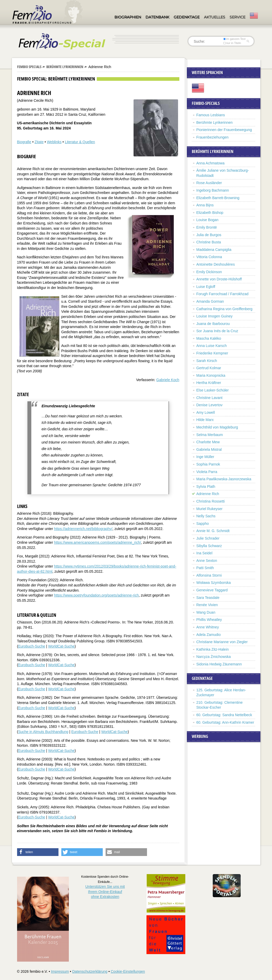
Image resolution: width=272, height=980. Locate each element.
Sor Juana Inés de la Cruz (217, 331)
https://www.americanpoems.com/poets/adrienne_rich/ (98, 542)
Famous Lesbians (211, 115)
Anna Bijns (205, 205)
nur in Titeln (232, 43)
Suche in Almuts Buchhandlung (43, 732)
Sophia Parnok (208, 464)
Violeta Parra (207, 472)
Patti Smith (205, 568)
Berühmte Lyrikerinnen (65, 67)
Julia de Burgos (209, 235)
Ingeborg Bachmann (213, 190)
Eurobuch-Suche (32, 646)
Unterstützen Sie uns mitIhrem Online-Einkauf (105, 892)
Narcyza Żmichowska (214, 657)
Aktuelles (215, 17)
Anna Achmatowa (211, 163)
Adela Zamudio (209, 635)
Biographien (128, 17)
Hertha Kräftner (209, 383)
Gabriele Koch (168, 380)
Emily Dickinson (209, 272)
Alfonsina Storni (209, 575)
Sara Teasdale (208, 598)
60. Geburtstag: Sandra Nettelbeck (224, 715)
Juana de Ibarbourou (213, 324)
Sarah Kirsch (207, 361)
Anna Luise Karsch (212, 346)
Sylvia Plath (206, 487)
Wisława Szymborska (214, 583)
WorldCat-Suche (61, 646)
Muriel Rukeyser (209, 509)
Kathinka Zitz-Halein (213, 649)
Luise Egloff (206, 287)
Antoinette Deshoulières (216, 264)
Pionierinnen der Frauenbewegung (224, 130)
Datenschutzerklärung (90, 971)
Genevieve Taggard (212, 590)
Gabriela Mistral (209, 449)
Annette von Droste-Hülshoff (219, 279)
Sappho (203, 524)
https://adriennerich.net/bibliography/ (83, 529)
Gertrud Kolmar (209, 368)
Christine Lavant (209, 398)
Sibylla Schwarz (209, 546)
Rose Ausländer (209, 183)
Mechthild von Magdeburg (217, 427)
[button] (38, 852)
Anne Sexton (207, 561)
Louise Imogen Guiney (215, 316)
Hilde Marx (205, 420)
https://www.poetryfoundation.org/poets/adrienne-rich (97, 595)
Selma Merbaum (210, 435)
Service (237, 17)
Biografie (24, 142)
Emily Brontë (207, 227)
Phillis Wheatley (209, 620)
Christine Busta (209, 242)
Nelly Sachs (206, 516)
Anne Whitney (208, 627)
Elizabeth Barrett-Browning (218, 198)
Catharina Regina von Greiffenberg (225, 309)
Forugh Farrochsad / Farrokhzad (223, 294)
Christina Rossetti (211, 501)
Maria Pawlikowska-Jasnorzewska (224, 479)
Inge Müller (205, 457)
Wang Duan (206, 612)
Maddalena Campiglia (214, 250)
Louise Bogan (208, 220)
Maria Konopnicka (211, 375)
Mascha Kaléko (209, 338)
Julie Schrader (208, 538)
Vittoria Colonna (209, 257)
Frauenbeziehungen (213, 137)
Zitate (39, 142)
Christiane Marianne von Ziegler (222, 642)
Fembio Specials (29, 67)
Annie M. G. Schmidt (213, 531)
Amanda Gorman (210, 301)
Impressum (60, 971)
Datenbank (157, 17)
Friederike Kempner (212, 353)
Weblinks (54, 142)
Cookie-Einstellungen (128, 971)
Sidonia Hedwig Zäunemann (219, 664)
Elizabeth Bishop (210, 213)
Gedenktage (187, 17)
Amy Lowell (206, 412)
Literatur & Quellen (80, 142)
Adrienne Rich (208, 494)
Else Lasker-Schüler (213, 390)
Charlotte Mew (208, 442)
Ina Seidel (204, 553)
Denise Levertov (209, 405)
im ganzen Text (234, 39)
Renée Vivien (207, 605)
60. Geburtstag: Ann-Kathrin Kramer (225, 722)
